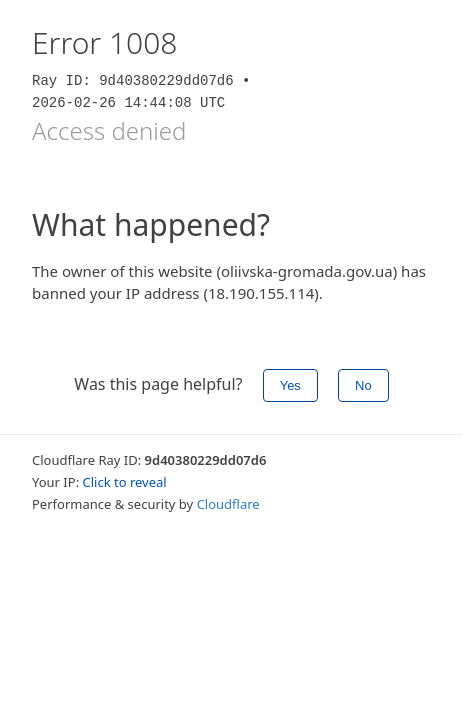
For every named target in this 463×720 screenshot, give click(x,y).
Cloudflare (228, 504)
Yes (290, 385)
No (363, 385)
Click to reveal (125, 482)
